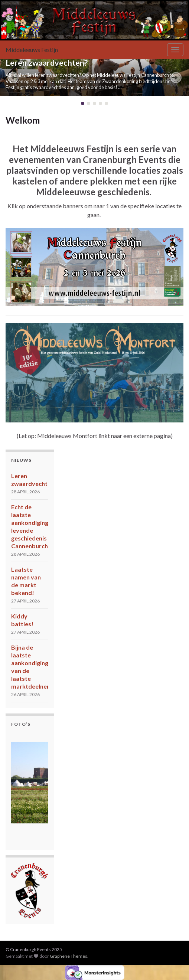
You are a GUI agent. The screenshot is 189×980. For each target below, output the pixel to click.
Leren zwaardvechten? (47, 63)
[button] (13, 78)
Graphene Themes (69, 956)
